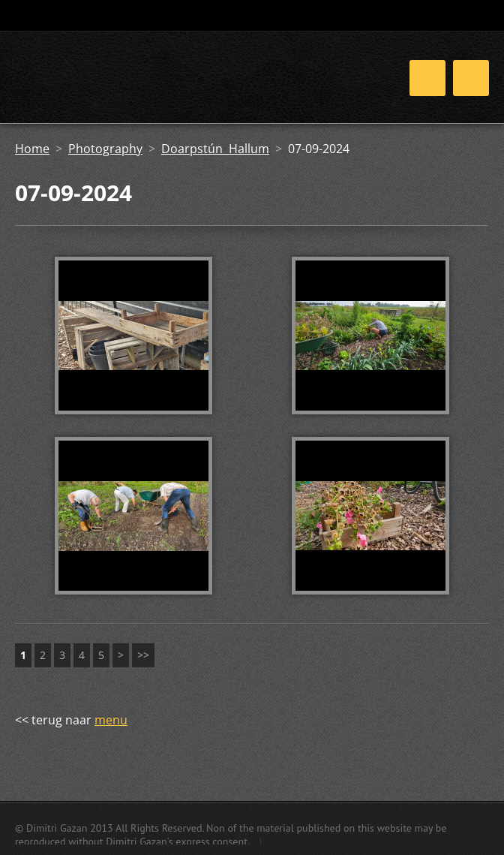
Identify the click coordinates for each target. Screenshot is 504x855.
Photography (105, 149)
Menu (471, 78)
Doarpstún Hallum (215, 149)
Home (32, 149)
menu (111, 720)
